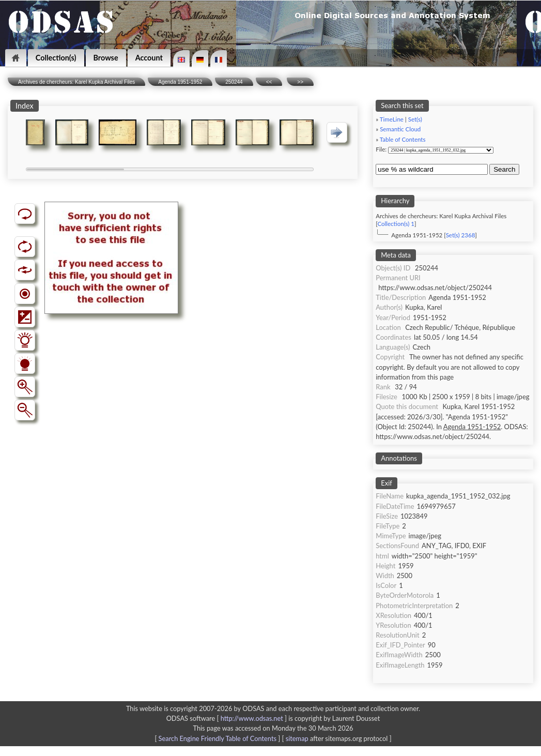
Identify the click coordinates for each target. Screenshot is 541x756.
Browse (106, 58)
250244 (234, 82)
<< (269, 82)
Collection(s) (56, 58)
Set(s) (415, 119)
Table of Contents (403, 139)
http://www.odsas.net (252, 718)
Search (504, 169)
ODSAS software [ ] (228, 718)
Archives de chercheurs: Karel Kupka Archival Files (76, 82)
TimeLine (392, 119)
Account (149, 58)
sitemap (297, 738)
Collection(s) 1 (396, 224)
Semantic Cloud (400, 129)
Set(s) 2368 (461, 235)
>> (300, 82)
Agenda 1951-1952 (180, 82)
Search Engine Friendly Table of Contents (218, 738)
